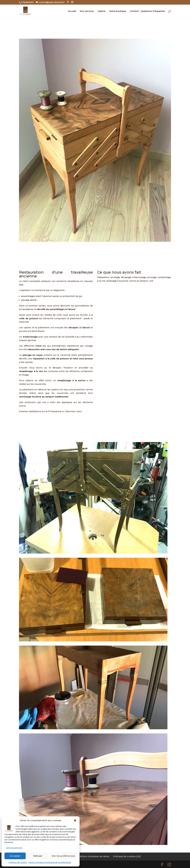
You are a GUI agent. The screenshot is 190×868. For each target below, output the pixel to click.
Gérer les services (14, 848)
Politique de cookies (18, 862)
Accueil (72, 11)
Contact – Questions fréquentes (147, 11)
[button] (75, 820)
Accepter (15, 856)
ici (63, 411)
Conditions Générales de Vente (92, 856)
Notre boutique (118, 11)
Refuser (38, 856)
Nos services (87, 11)
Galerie (102, 11)
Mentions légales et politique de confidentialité (50, 862)
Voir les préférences (63, 856)
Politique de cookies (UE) (127, 856)
